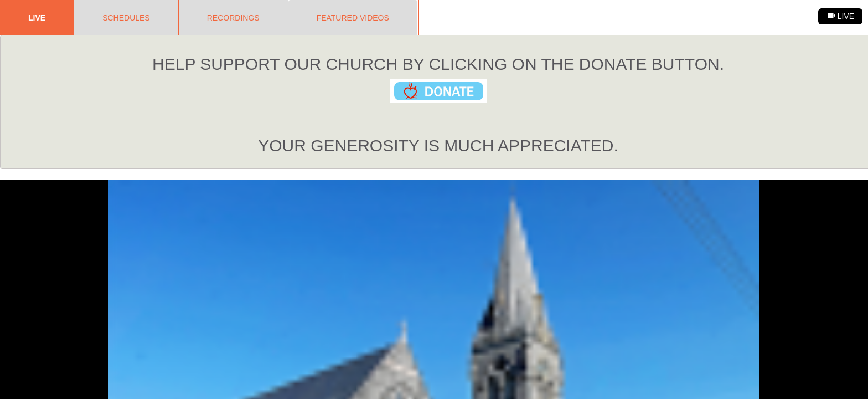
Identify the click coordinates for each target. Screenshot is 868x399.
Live (37, 18)
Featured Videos (353, 18)
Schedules (126, 18)
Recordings (233, 18)
